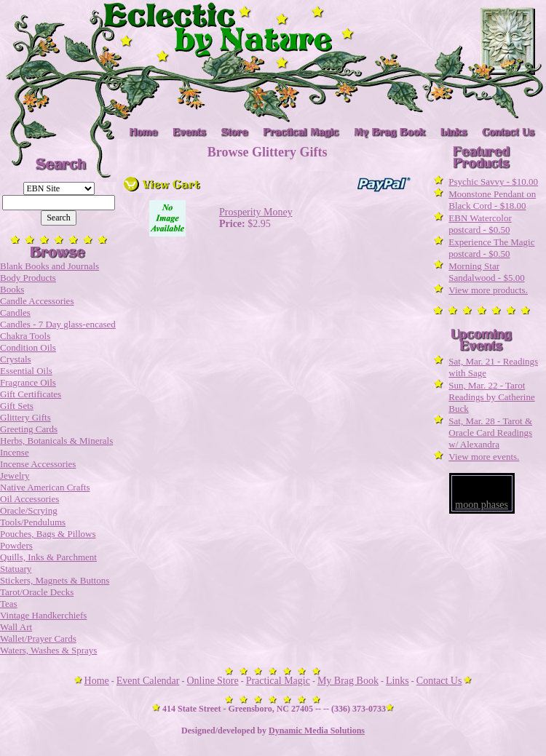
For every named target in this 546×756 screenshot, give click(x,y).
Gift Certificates (31, 394)
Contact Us (439, 681)
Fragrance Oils (28, 382)
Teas (9, 604)
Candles (15, 313)
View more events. (484, 457)
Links (397, 681)
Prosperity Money (256, 212)
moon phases (482, 505)
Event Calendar (148, 681)
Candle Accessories (37, 301)
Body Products (28, 278)
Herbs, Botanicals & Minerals (56, 441)
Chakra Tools (25, 336)
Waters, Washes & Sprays (48, 650)
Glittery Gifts (25, 417)
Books (12, 289)
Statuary (16, 569)
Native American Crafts (45, 487)
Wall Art (16, 627)
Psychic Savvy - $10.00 (493, 182)
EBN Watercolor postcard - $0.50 (480, 224)
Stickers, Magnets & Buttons (55, 580)
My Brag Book (348, 681)
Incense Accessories (38, 464)
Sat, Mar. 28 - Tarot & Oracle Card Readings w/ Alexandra (490, 433)
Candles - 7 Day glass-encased (58, 324)
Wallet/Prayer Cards (38, 638)
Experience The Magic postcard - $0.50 (491, 248)
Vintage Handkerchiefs (43, 615)
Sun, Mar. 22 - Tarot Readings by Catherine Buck (491, 397)
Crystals (16, 359)
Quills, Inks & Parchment (48, 557)
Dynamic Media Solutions (317, 731)
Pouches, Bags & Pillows (48, 534)
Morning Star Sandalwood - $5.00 (486, 272)
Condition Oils (28, 347)
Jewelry (15, 476)
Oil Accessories (29, 499)
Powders (16, 545)
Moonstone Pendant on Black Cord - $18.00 (492, 200)
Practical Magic (278, 681)
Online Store (213, 681)
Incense (15, 452)
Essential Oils (26, 371)
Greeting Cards (29, 429)
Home (97, 681)
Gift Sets (17, 406)
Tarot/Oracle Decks (37, 592)
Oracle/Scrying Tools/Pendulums (33, 516)
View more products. (488, 290)
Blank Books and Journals (50, 266)
